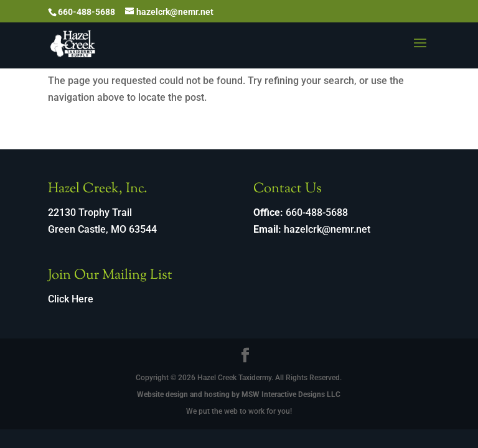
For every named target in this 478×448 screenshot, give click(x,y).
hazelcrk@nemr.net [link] (327, 229)
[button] (420, 51)
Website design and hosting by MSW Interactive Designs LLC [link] (239, 394)
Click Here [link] (71, 299)
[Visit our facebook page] (245, 357)
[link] (73, 43)
